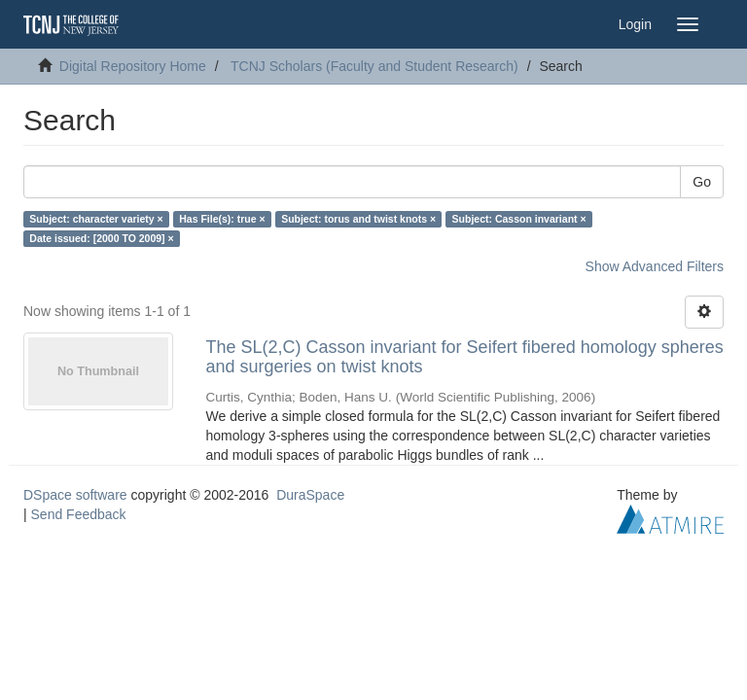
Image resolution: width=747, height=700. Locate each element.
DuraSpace (310, 495)
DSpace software (75, 495)
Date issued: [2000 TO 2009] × (101, 238)
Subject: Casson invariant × (519, 219)
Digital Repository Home (133, 66)
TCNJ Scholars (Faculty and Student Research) (374, 66)
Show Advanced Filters (655, 266)
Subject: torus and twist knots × (358, 219)
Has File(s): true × (222, 219)
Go (702, 182)
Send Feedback (79, 514)
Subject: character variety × (96, 219)
